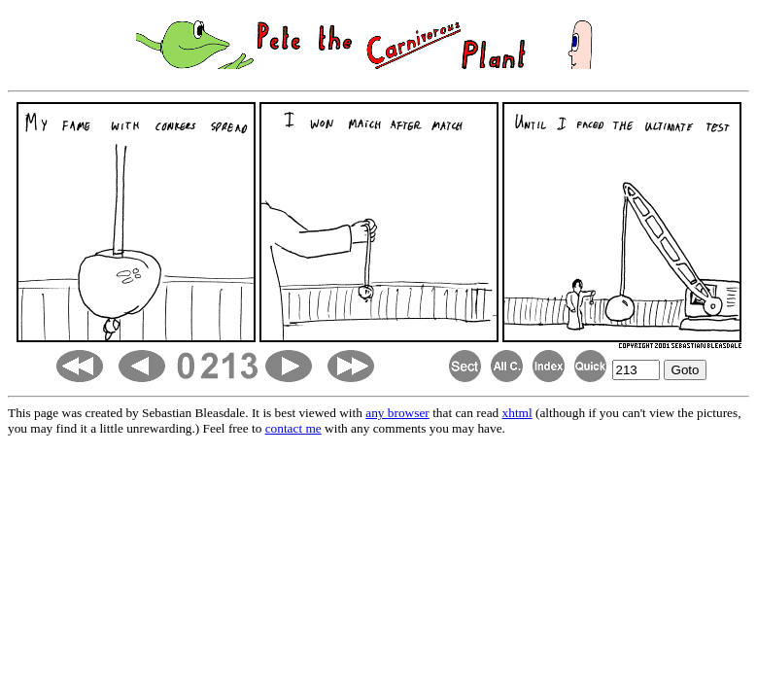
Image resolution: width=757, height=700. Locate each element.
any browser (397, 413)
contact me (293, 428)
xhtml (517, 413)
